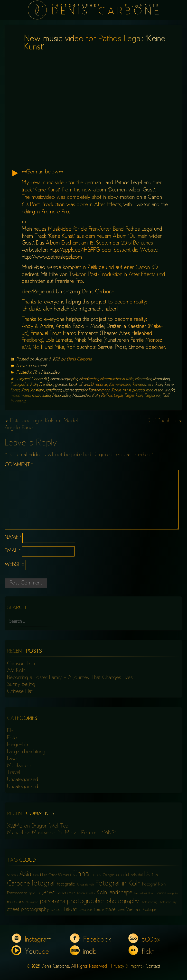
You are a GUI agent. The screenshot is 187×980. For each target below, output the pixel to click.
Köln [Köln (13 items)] (102, 893)
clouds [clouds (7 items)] (96, 875)
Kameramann (120, 385)
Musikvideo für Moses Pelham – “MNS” (74, 833)
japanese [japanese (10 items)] (66, 893)
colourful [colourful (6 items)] (136, 875)
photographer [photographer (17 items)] (86, 901)
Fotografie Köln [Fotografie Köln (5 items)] (85, 885)
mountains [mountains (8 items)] (15, 902)
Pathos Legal (112, 396)
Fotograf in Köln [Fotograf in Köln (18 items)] (118, 884)
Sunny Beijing (21, 685)
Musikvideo (50, 373)
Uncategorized (23, 780)
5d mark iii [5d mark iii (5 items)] (12, 875)
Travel (14, 773)
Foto (12, 738)
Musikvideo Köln (86, 396)
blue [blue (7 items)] (43, 875)
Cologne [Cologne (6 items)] (109, 875)
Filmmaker (143, 379)
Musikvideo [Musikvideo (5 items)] (32, 902)
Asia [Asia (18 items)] (25, 874)
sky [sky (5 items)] (175, 902)
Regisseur (153, 396)
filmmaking (161, 379)
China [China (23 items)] (81, 874)
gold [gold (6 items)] (32, 893)
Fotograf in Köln (24, 385)
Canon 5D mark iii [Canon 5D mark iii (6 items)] (60, 875)
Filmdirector (89, 379)
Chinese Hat (20, 692)
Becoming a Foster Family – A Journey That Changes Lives (70, 678)
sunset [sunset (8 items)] (56, 910)
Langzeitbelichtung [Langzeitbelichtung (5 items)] (144, 894)
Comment (19, 465)
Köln (25, 390)
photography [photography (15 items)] (123, 902)
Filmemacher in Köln (117, 379)
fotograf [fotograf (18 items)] (43, 884)
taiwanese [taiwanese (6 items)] (85, 910)
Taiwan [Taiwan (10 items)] (70, 910)
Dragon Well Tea (50, 826)
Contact (153, 966)
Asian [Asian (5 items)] (36, 875)
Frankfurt (46, 385)
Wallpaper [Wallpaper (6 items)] (150, 910)
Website (14, 565)
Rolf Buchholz (165, 421)
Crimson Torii (21, 664)
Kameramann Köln (148, 385)
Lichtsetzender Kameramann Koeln (92, 390)
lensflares (54, 390)
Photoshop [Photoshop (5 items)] (165, 902)
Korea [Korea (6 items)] (81, 893)
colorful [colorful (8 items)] (122, 875)
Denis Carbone (79, 359)
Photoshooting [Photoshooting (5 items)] (149, 902)
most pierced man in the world (148, 390)
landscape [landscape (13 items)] (121, 893)
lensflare (37, 390)
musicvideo (41, 396)
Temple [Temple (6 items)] (99, 910)
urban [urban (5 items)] (121, 910)
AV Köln (16, 671)
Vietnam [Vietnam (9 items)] (134, 910)
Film (36, 373)
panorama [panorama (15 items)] (53, 902)
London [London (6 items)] (161, 893)
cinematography (64, 379)
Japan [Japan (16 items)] (49, 893)
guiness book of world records (81, 385)
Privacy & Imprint (126, 966)
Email (12, 551)
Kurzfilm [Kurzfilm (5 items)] (91, 894)
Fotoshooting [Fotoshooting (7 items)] (17, 893)
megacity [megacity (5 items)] (173, 894)
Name (13, 538)
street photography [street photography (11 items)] (28, 910)
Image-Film (18, 745)
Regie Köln (134, 396)
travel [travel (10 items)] (111, 910)
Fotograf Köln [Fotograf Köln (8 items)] (154, 885)
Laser (13, 759)
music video (20, 396)
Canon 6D (40, 379)
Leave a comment (32, 366)
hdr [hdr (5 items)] (39, 894)
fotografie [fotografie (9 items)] (66, 884)
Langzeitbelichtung (26, 752)
